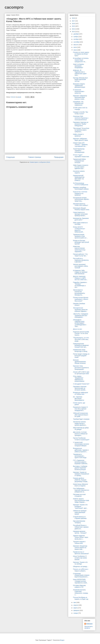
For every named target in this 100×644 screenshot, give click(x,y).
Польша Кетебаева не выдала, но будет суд (81, 598)
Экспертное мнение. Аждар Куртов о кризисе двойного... (80, 423)
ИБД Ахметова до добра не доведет (81, 429)
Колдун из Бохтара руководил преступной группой (81, 242)
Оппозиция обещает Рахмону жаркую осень (81, 209)
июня (75, 50)
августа (76, 45)
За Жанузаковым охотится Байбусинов (81, 184)
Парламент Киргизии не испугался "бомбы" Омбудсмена (81, 124)
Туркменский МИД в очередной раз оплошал (79, 161)
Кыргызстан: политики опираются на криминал (80, 193)
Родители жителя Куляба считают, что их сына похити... (81, 333)
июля (75, 47)
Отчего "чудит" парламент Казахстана (81, 156)
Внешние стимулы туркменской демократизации (79, 86)
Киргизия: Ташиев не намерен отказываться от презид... (81, 474)
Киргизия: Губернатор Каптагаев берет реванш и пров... (80, 97)
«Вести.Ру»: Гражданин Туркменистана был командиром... (81, 316)
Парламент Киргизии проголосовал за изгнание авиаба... (80, 388)
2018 (74, 18)
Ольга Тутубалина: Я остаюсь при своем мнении (80, 558)
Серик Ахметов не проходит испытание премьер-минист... (80, 214)
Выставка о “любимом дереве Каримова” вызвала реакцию (80, 468)
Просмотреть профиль (89, 627)
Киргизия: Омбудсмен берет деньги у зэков (80, 139)
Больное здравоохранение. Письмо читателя (80, 362)
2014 (74, 29)
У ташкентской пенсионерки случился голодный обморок (81, 444)
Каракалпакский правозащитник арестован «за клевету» (79, 178)
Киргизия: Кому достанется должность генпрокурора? (81, 368)
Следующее (10, 157)
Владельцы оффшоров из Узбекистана (81, 393)
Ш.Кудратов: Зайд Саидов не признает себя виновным (80, 272)
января (76, 613)
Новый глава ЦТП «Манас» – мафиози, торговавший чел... (81, 145)
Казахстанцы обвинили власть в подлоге (80, 485)
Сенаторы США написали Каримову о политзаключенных (81, 118)
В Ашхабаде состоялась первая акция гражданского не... (81, 60)
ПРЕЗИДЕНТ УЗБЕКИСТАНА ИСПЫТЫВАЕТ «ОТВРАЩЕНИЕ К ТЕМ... (80, 323)
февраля (76, 610)
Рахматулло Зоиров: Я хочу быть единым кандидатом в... (80, 409)
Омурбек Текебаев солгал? (79, 304)
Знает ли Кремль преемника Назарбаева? (79, 66)
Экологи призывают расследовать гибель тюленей (81, 266)
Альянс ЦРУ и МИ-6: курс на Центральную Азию (81, 373)
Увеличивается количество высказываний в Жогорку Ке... (79, 292)
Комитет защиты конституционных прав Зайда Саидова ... (81, 500)
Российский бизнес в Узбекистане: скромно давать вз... (81, 527)
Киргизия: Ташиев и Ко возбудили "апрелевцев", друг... (80, 506)
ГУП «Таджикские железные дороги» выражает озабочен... (81, 462)
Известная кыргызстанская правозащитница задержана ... (79, 249)
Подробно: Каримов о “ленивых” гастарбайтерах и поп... (80, 285)
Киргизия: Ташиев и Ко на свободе (80, 563)
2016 (74, 24)
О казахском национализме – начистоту (79, 91)
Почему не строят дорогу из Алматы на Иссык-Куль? (81, 54)
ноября (76, 37)
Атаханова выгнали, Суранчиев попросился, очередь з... (81, 592)
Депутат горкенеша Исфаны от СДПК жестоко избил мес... (80, 278)
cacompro (14, 7)
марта (76, 608)
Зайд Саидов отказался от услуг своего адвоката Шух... (81, 167)
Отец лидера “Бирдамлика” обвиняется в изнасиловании (79, 379)
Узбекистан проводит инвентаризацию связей (80, 512)
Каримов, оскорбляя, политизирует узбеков (81, 188)
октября (76, 39)
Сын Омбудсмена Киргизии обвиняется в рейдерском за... (81, 490)
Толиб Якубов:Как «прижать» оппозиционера (79, 151)
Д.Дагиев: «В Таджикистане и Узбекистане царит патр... (80, 73)
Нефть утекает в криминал (78, 135)
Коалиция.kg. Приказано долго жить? (81, 219)
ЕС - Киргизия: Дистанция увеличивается (79, 399)
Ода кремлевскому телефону (79, 522)
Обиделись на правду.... (81, 567)
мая (75, 602)
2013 (74, 32)
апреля (76, 605)
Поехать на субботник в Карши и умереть (81, 570)
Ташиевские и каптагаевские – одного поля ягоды (80, 456)
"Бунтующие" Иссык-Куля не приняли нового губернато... (81, 130)
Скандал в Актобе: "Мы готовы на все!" (81, 113)
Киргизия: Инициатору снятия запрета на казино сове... (80, 548)
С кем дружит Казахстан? (81, 384)
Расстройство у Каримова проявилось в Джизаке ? (81, 260)
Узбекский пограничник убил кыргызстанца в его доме (81, 415)
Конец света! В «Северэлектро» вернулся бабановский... (79, 229)
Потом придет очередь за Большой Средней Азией (81, 356)
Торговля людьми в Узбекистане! (79, 542)
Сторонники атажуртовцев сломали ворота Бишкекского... (81, 575)
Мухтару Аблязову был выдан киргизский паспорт (80, 80)
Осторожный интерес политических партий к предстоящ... (81, 199)
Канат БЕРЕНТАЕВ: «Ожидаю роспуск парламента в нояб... (81, 581)
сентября (77, 42)
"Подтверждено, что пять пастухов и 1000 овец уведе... (81, 339)
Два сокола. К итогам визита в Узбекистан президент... (80, 434)
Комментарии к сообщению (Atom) (40, 162)
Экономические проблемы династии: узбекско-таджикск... (80, 310)
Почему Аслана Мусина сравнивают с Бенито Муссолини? (81, 299)
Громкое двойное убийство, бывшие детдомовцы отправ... (81, 480)
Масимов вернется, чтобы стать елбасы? (81, 205)
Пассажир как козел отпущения (79, 495)
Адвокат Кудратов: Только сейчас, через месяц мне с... (81, 537)
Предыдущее (59, 157)
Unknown (89, 624)
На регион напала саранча (79, 172)
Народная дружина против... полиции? (80, 532)
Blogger (62, 640)
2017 (74, 21)
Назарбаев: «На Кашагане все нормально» (78, 103)
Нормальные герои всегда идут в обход (80, 350)
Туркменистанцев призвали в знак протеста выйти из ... (80, 236)
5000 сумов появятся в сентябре (80, 223)
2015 (74, 26)
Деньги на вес (78, 329)
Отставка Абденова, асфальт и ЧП (80, 586)
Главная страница (34, 157)
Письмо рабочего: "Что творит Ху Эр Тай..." (80, 255)
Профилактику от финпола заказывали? (81, 553)
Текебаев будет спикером (81, 419)
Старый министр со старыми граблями (80, 518)
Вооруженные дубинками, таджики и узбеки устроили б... (81, 450)
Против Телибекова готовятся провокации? (81, 439)
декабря (76, 34)
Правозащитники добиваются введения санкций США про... (81, 345)
